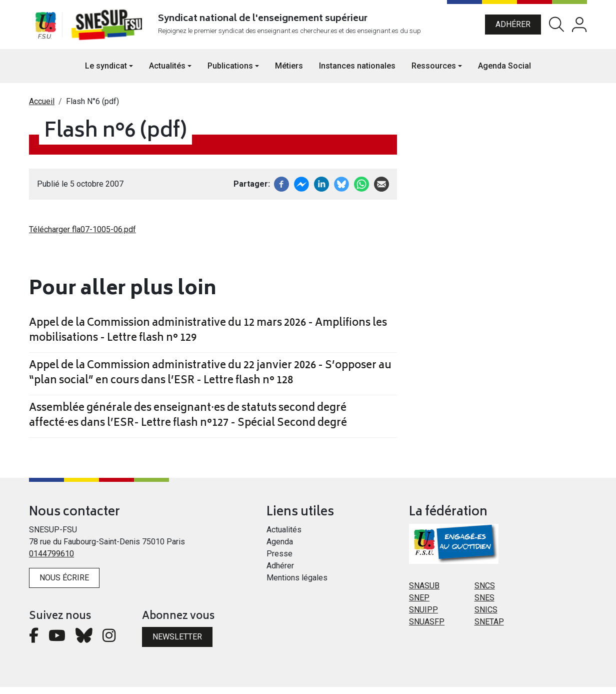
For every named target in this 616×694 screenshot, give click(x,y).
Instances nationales (357, 73)
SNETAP (489, 629)
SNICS (486, 617)
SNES (484, 605)
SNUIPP (423, 617)
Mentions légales (297, 585)
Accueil (42, 108)
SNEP (419, 605)
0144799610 (51, 561)
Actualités (284, 537)
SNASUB (424, 593)
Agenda (280, 549)
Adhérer (513, 28)
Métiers (289, 73)
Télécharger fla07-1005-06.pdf (82, 236)
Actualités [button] (167, 73)
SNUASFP (427, 629)
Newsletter (177, 644)
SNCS (485, 593)
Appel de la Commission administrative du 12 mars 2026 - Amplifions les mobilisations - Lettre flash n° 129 (208, 338)
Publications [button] (230, 73)
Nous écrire (64, 585)
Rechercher (556, 28)
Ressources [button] (434, 73)
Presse (279, 561)
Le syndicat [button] (106, 73)
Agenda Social (504, 73)
